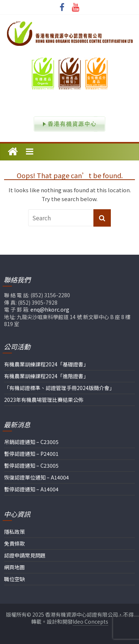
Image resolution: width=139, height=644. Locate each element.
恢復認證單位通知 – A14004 (37, 477)
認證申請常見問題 (25, 555)
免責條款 (14, 543)
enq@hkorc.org (50, 309)
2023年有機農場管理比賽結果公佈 (44, 400)
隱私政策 (14, 532)
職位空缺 (14, 579)
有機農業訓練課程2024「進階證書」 (46, 376)
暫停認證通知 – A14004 (31, 489)
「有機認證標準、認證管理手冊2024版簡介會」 (59, 388)
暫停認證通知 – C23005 (31, 465)
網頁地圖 (14, 567)
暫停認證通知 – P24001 (31, 454)
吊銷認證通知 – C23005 (31, 442)
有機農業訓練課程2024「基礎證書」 (46, 364)
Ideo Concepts (90, 621)
